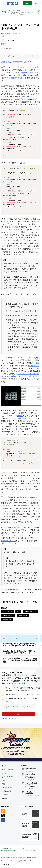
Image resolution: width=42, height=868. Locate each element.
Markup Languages (30, 612)
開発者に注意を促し (15, 78)
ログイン (5, 773)
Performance (23, 616)
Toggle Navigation (3, 3)
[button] (18, 714)
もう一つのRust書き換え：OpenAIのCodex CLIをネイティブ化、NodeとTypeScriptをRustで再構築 (20, 660)
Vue (3, 497)
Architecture (28, 602)
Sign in (37, 3)
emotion (16, 99)
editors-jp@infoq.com (28, 850)
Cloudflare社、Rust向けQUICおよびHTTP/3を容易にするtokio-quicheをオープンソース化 (19, 645)
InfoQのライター (7, 787)
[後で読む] (32, 56)
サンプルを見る (21, 683)
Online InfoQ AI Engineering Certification (31, 785)
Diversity (5, 798)
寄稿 (3, 784)
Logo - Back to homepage (13, 3)
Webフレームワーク (8, 616)
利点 (7, 89)
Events (4, 780)
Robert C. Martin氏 (9, 541)
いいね (13, 56)
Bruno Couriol (10, 41)
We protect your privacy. (9, 718)
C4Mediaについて (8, 795)
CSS (18, 612)
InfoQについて (6, 791)
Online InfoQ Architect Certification (30, 776)
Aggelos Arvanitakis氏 (30, 73)
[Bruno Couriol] (3, 41)
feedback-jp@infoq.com (8, 850)
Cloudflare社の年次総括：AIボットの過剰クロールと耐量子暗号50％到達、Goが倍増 (19, 652)
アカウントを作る (8, 769)
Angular (20, 416)
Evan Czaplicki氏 (24, 527)
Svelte (4, 508)
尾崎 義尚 (9, 48)
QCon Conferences (8, 777)
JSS (37, 363)
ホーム (4, 766)
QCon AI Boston (31, 769)
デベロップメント (8, 612)
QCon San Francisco (29, 793)
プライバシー (5, 865)
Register (27, 3)
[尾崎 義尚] (3, 48)
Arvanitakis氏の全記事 (10, 590)
